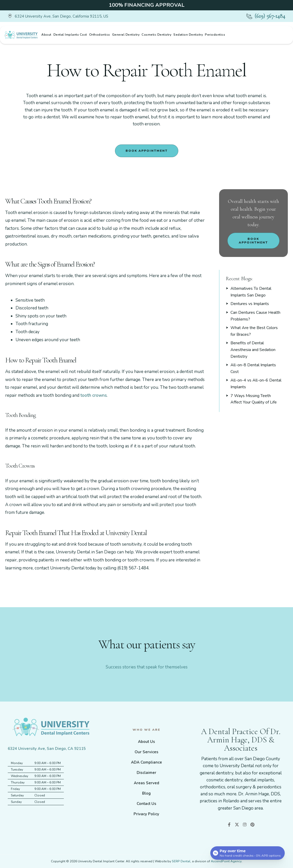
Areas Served (146, 783)
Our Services (146, 752)
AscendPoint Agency (226, 861)
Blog (146, 793)
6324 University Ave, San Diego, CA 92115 (47, 749)
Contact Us (146, 804)
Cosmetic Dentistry (156, 35)
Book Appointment (147, 151)
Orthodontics (100, 35)
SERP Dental (181, 861)
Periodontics (215, 35)
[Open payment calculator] (248, 853)
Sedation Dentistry (188, 35)
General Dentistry (126, 35)
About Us (146, 742)
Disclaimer (146, 773)
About (46, 35)
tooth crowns (94, 395)
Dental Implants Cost (70, 35)
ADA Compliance (146, 762)
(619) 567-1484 (270, 16)
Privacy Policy (146, 814)
